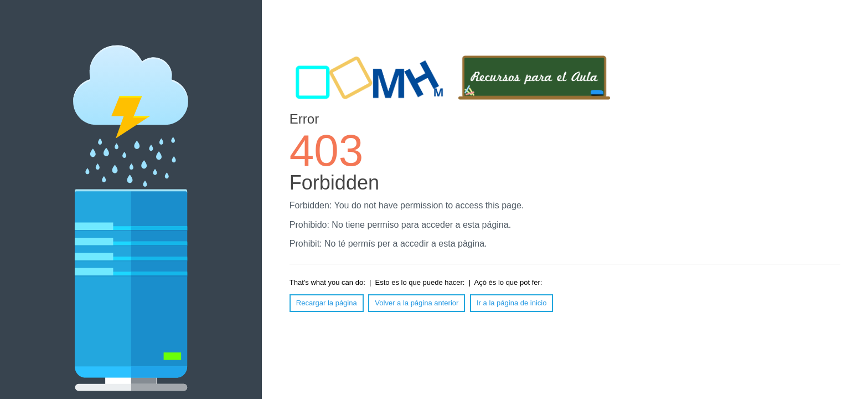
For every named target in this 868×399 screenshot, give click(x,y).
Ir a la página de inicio (512, 303)
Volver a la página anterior (417, 303)
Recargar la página (327, 303)
